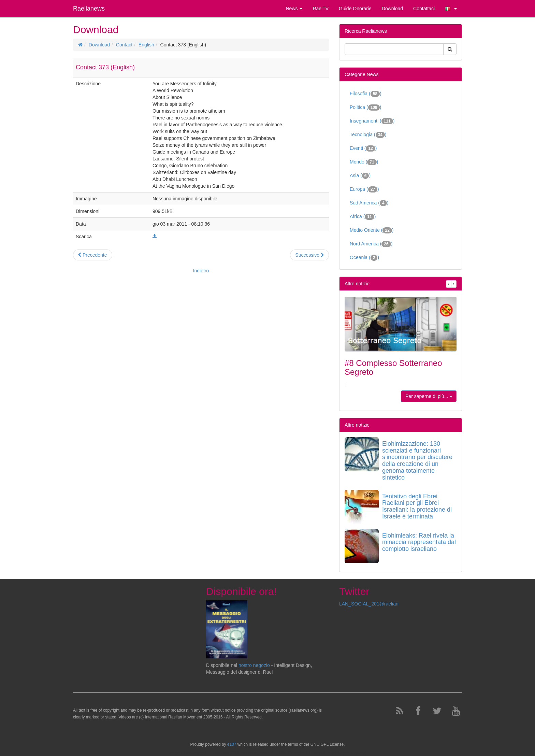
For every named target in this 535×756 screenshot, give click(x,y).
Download (99, 45)
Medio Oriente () (372, 230)
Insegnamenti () (372, 121)
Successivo (309, 255)
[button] (451, 9)
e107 (232, 744)
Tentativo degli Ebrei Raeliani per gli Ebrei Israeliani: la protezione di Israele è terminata (417, 506)
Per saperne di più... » (429, 396)
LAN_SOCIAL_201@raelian (369, 604)
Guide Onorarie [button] (355, 9)
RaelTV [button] (321, 9)
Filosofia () (366, 94)
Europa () (364, 189)
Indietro (201, 271)
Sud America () (369, 203)
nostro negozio (254, 665)
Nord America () (371, 244)
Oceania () (364, 258)
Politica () (365, 108)
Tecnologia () (368, 135)
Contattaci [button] (424, 9)
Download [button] (392, 9)
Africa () (363, 217)
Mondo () (364, 162)
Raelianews (89, 9)
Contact (124, 45)
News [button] (294, 9)
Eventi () (363, 148)
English (146, 45)
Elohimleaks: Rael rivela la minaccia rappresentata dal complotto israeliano (419, 542)
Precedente (93, 255)
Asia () (360, 176)
